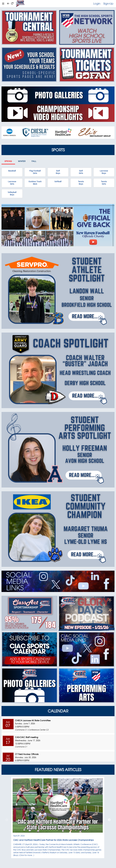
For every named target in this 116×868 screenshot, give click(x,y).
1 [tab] (49, 248)
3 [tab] (58, 248)
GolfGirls (81, 172)
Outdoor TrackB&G (35, 183)
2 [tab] (53, 248)
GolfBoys (58, 172)
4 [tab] (63, 248)
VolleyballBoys (12, 193)
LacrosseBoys (104, 172)
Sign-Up (108, 3)
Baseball (12, 171)
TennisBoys (81, 183)
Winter (22, 161)
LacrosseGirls (12, 183)
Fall (34, 161)
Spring (8, 161)
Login (97, 3)
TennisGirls (104, 183)
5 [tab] (67, 248)
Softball (58, 182)
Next (109, 820)
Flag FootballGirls (35, 172)
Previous (7, 820)
